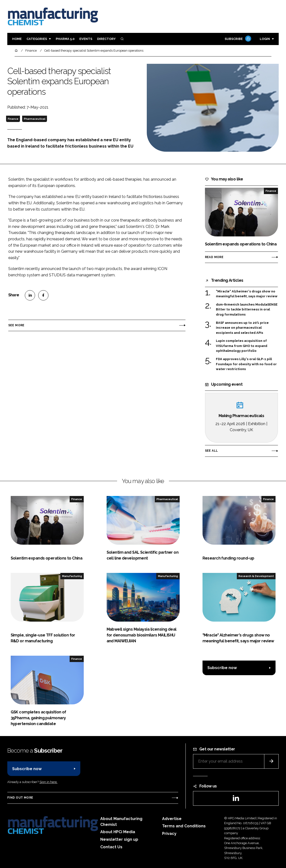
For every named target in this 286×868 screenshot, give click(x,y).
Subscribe (237, 39)
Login (265, 39)
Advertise (172, 819)
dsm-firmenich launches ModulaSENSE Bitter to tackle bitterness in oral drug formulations (247, 310)
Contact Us (111, 847)
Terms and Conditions (184, 826)
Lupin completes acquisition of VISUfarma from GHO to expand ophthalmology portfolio (242, 346)
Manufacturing (72, 576)
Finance (13, 119)
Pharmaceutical (35, 119)
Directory (106, 39)
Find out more (20, 798)
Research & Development (256, 576)
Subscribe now (222, 668)
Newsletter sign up (119, 839)
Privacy (169, 834)
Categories (37, 39)
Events (86, 39)
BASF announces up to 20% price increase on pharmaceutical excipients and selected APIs (242, 328)
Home (17, 39)
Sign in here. (48, 782)
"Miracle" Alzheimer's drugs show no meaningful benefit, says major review (247, 294)
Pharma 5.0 (65, 39)
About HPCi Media (118, 832)
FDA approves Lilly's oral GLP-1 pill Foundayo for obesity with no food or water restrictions (246, 364)
